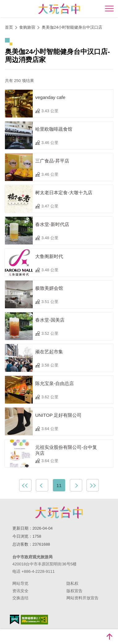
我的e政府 (15, 619)
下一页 (76, 485)
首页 (9, 27)
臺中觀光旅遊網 (59, 9)
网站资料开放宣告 (82, 598)
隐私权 (72, 583)
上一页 (42, 485)
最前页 (25, 485)
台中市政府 (59, 512)
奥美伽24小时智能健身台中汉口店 (72, 27)
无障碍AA (34, 620)
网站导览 (20, 583)
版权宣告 (74, 591)
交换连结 (20, 598)
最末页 (93, 485)
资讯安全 (20, 591)
